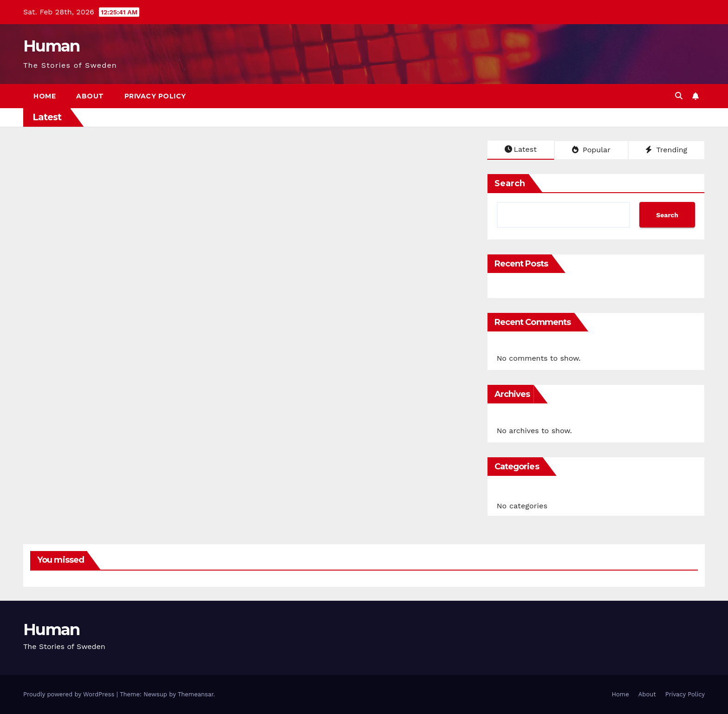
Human (52, 46)
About (90, 96)
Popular (591, 150)
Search (510, 183)
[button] (679, 96)
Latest (521, 149)
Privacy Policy (155, 96)
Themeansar (196, 694)
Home (45, 96)
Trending (666, 150)
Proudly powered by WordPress (70, 694)
